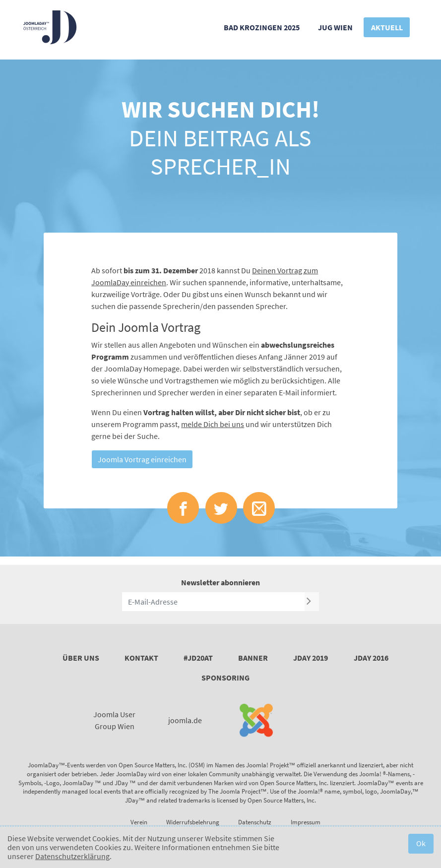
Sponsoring (225, 678)
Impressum (306, 822)
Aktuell (387, 27)
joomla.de (185, 720)
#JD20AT (198, 658)
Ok (421, 843)
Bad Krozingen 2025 (262, 27)
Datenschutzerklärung (72, 856)
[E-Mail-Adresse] (214, 602)
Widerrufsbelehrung (193, 822)
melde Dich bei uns (213, 424)
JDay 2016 (371, 658)
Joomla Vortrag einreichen (142, 459)
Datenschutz (255, 822)
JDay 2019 (311, 658)
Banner (253, 658)
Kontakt (141, 658)
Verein (139, 822)
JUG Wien (335, 27)
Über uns (81, 658)
